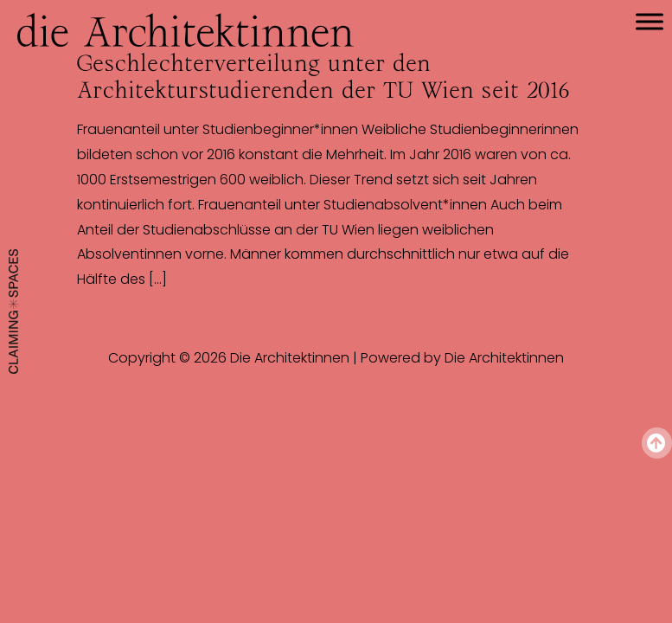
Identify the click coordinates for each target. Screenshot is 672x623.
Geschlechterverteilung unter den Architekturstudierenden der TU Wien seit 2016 (323, 77)
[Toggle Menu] (650, 21)
